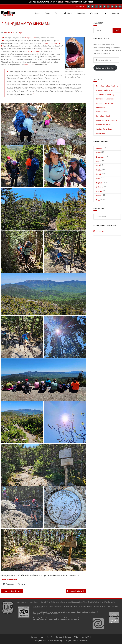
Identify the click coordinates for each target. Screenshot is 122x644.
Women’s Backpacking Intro (106, 120)
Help (105, 13)
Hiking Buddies (30, 38)
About (47, 13)
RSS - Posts (99, 231)
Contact (34, 637)
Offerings (100, 187)
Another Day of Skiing (104, 129)
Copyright (37, 641)
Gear (98, 166)
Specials (99, 196)
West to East (101, 133)
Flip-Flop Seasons (103, 112)
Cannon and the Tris (104, 125)
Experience (100, 157)
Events (99, 153)
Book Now (115, 13)
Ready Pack (64, 2)
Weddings (94, 13)
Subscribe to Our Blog (105, 68)
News (98, 178)
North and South (34, 51)
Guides (99, 170)
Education (81, 13)
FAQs (76, 637)
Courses (99, 148)
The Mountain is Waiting (105, 94)
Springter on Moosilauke (105, 99)
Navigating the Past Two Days (107, 86)
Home (38, 13)
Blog (57, 13)
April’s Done (101, 107)
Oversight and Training (105, 90)
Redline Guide (29, 65)
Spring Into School (103, 116)
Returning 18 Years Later (105, 103)
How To (99, 174)
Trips (20, 33)
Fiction (99, 161)
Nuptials (99, 183)
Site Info (50, 637)
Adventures (68, 13)
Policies (68, 637)
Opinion (99, 191)
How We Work (86, 637)
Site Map (59, 637)
